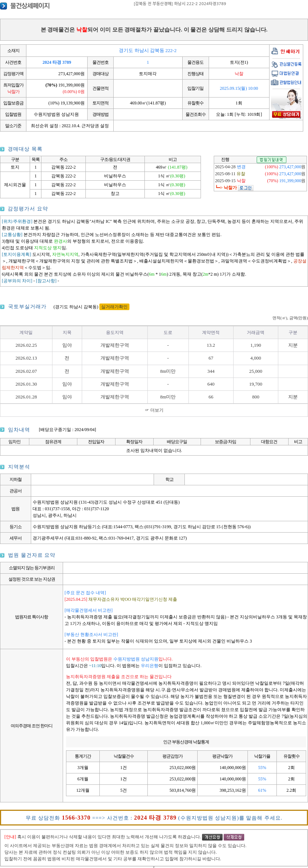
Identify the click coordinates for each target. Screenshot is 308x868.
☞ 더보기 (154, 410)
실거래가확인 (114, 307)
